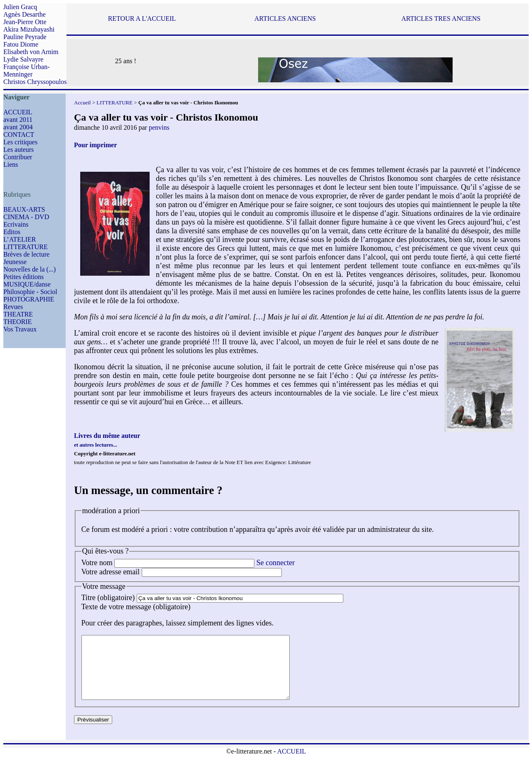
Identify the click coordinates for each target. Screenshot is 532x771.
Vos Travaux (20, 329)
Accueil (82, 103)
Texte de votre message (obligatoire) (136, 607)
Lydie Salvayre (23, 59)
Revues (13, 307)
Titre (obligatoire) (108, 598)
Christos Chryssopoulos (35, 82)
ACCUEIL (18, 112)
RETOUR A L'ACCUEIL (142, 19)
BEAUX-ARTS (24, 209)
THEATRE (18, 314)
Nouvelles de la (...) (30, 269)
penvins (159, 127)
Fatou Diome (21, 44)
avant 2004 (18, 127)
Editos (12, 232)
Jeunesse (15, 262)
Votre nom (97, 563)
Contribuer (18, 157)
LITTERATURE (26, 247)
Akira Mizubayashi (29, 29)
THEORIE (17, 322)
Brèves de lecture (26, 254)
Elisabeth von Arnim (31, 52)
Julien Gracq (20, 7)
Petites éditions (23, 277)
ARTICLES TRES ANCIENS (441, 19)
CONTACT (19, 135)
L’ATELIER (20, 239)
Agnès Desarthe (25, 14)
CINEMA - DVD (26, 217)
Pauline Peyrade (25, 37)
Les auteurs (18, 150)
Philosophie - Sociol (30, 292)
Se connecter (276, 563)
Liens (11, 164)
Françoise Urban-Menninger (27, 70)
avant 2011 (18, 120)
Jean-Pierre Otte (25, 22)
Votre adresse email (111, 572)
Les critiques (20, 142)
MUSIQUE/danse (27, 284)
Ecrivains (16, 224)
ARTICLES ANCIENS (285, 19)
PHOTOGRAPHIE (29, 299)
